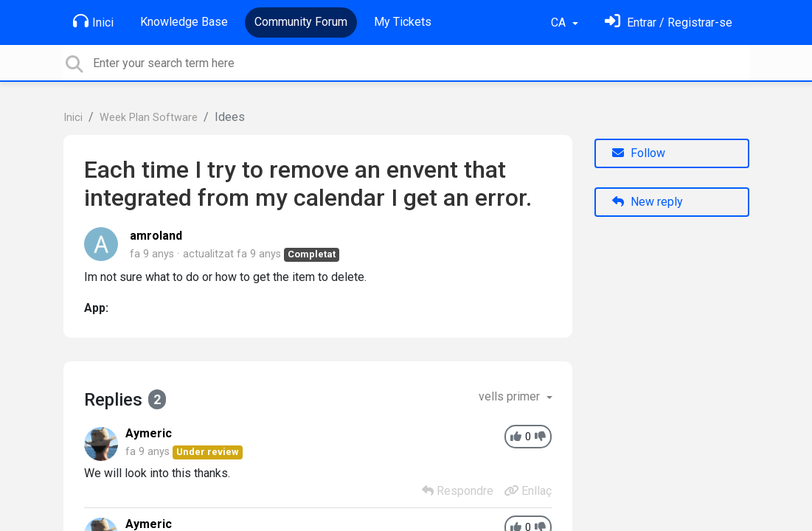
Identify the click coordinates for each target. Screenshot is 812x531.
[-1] (540, 437)
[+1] (516, 437)
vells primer (511, 396)
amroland (156, 236)
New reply (648, 202)
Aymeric (149, 433)
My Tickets (403, 22)
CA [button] (560, 22)
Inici (93, 21)
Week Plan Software (149, 118)
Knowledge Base (184, 22)
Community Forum (301, 22)
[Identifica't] (669, 22)
